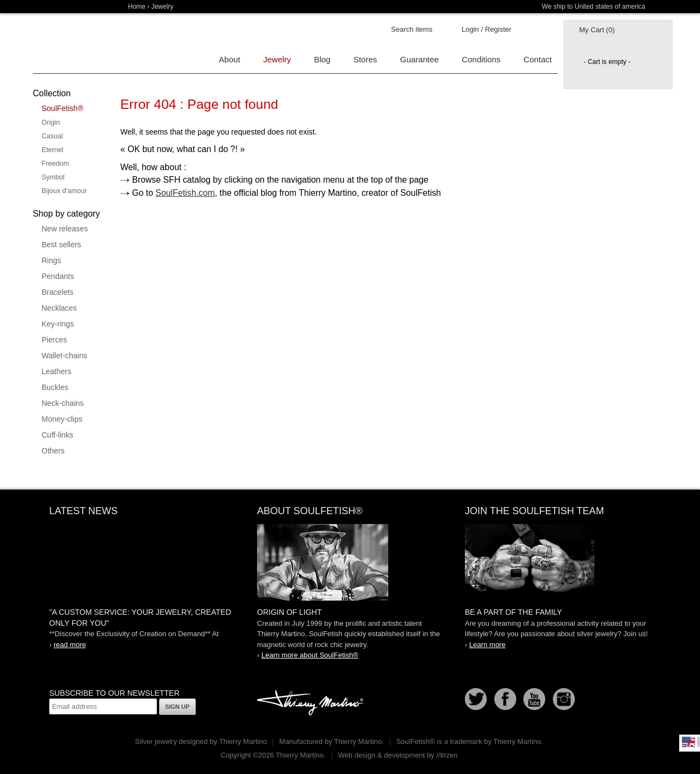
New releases (65, 229)
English (689, 742)
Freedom (55, 164)
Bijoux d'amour (64, 191)
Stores (365, 59)
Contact (538, 59)
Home (137, 7)
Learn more (487, 645)
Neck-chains (63, 403)
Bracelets (57, 292)
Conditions (481, 59)
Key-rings (58, 324)
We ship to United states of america (594, 7)
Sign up (177, 707)
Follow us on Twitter (476, 699)
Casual (52, 136)
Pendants (58, 276)
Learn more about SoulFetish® (310, 655)
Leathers (56, 371)
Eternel (52, 150)
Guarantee (420, 59)
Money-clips (62, 419)
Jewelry (163, 7)
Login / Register (486, 29)
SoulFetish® (62, 108)
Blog (322, 59)
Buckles (55, 387)
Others (53, 451)
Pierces (54, 340)
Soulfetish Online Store (71, 44)
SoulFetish (350, 562)
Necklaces (59, 308)
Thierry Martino (312, 703)
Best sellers (61, 245)
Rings (51, 260)
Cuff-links (57, 435)
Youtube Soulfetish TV (534, 699)
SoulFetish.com (185, 193)
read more (70, 645)
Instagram (564, 699)
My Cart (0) (597, 30)
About (229, 59)
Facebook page (505, 699)
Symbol (53, 177)
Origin (51, 123)
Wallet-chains (65, 356)
